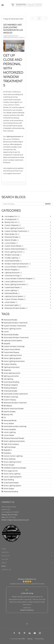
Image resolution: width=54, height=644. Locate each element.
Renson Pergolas (11, 270)
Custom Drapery (10, 400)
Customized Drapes (12, 287)
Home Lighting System (12, 358)
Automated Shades (12, 261)
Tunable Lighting (11, 258)
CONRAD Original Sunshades (15, 468)
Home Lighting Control (13, 252)
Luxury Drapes (10, 243)
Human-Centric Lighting (13, 456)
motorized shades (10, 391)
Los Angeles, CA (11, 216)
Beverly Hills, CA (11, 222)
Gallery (5, 559)
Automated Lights (12, 305)
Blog (4, 566)
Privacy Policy (39, 639)
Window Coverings (12, 255)
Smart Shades (9, 465)
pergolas (7, 343)
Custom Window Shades (14, 299)
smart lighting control (12, 373)
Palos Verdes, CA (11, 234)
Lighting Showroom (11, 36)
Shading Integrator (11, 385)
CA (5, 417)
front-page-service (11, 471)
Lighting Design (10, 447)
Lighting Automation (12, 367)
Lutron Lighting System (13, 477)
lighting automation (11, 376)
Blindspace (8, 406)
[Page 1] (39, 18)
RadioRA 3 (8, 450)
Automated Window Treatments (16, 338)
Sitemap (30, 639)
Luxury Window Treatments (15, 267)
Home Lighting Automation (15, 284)
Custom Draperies (12, 225)
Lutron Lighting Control (14, 281)
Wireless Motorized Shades (14, 438)
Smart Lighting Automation (14, 441)
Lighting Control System (14, 296)
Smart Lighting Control (14, 228)
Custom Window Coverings (14, 346)
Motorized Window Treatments (16, 323)
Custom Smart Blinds (13, 246)
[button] (3, 5)
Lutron (6, 332)
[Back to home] (27, 5)
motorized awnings (12, 276)
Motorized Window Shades (15, 308)
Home (4, 549)
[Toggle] (51, 216)
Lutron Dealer (10, 302)
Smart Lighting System (12, 486)
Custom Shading (10, 364)
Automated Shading (11, 382)
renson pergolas (10, 429)
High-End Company (11, 444)
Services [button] (27, 552)
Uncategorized (10, 219)
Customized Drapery (11, 352)
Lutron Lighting (11, 290)
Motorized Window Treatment (15, 403)
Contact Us (6, 570)
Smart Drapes (9, 489)
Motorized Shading (11, 492)
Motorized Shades (11, 237)
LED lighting (8, 379)
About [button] (27, 563)
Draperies (7, 370)
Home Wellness (10, 459)
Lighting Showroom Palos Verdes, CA (17, 37)
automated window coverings (15, 426)
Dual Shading (9, 480)
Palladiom (7, 453)
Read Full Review (27, 610)
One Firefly (21, 639)
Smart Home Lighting (12, 474)
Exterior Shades (11, 240)
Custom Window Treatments (16, 231)
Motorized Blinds (11, 293)
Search (48, 204)
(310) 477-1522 (12, 515)
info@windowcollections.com (18, 520)
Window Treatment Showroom (16, 264)
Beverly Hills (8, 415)
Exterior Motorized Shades (15, 249)
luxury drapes (9, 423)
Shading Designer (10, 388)
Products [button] (27, 556)
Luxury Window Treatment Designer (19, 279)
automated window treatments (16, 394)
